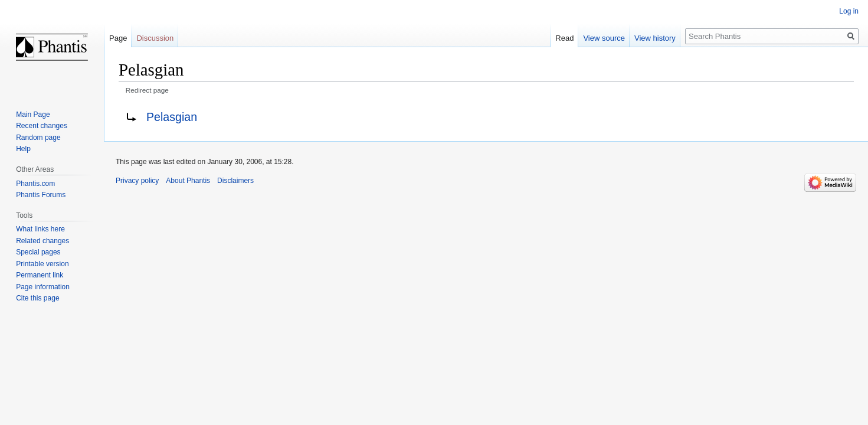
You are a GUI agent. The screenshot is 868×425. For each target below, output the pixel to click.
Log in (849, 11)
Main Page (33, 115)
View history (655, 38)
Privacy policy (137, 181)
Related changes (42, 241)
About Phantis (188, 181)
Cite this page (37, 298)
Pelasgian (172, 117)
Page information (43, 287)
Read (564, 38)
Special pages (38, 252)
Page (118, 38)
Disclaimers (235, 181)
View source (604, 38)
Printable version (42, 264)
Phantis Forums (41, 195)
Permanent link (40, 275)
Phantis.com (35, 184)
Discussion (155, 38)
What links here (40, 229)
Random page (38, 138)
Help (23, 149)
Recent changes (42, 126)
